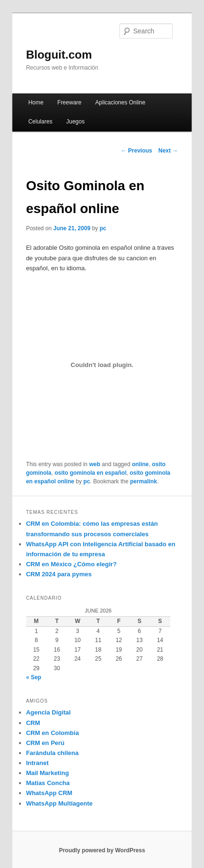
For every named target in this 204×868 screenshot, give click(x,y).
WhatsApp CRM (49, 793)
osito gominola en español (91, 473)
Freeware (70, 102)
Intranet (38, 763)
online (140, 464)
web (94, 464)
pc (103, 228)
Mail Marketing (48, 773)
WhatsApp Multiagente (59, 803)
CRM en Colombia (53, 733)
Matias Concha (48, 783)
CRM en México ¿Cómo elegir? (72, 564)
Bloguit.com (59, 55)
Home (36, 102)
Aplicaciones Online (120, 102)
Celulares (40, 122)
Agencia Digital (49, 712)
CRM (33, 723)
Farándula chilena (53, 753)
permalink (143, 481)
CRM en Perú (45, 743)
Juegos (75, 122)
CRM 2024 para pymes (59, 574)
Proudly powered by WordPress (102, 850)
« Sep (34, 677)
